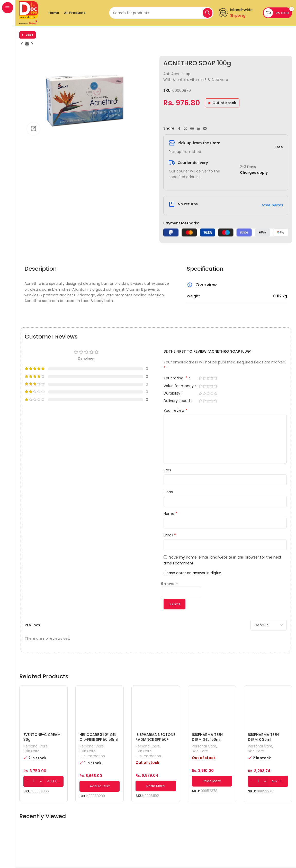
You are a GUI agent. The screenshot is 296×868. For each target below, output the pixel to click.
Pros (167, 470)
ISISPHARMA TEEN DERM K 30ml (263, 737)
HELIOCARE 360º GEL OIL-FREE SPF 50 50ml (99, 737)
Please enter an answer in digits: (192, 573)
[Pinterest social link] (192, 129)
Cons (168, 492)
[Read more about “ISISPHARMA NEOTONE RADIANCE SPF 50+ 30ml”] (156, 786)
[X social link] (185, 129)
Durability (172, 394)
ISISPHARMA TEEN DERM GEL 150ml (207, 737)
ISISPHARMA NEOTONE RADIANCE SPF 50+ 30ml (155, 740)
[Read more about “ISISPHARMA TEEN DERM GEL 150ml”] (212, 781)
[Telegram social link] (205, 129)
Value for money (179, 386)
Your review (176, 410)
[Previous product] (22, 44)
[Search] (161, 13)
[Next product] (32, 44)
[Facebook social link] (179, 129)
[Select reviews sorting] (269, 625)
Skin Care (32, 751)
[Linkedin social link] (199, 129)
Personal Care (36, 746)
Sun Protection (92, 756)
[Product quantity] (34, 781)
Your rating (176, 378)
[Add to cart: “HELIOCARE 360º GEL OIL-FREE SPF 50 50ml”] (100, 786)
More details (272, 205)
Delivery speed (177, 401)
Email (170, 535)
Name (171, 514)
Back (28, 35)
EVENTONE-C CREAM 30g (42, 737)
